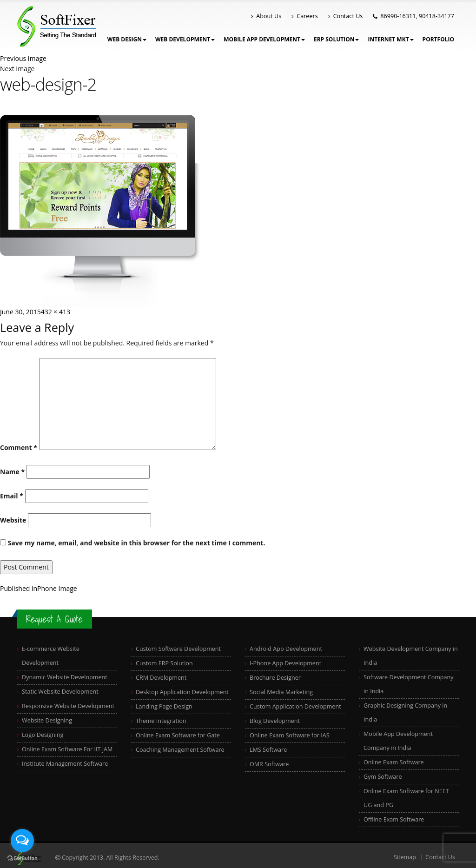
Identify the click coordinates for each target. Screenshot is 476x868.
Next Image (17, 69)
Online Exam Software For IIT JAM (67, 749)
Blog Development (275, 721)
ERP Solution (337, 39)
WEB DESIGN (127, 39)
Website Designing (47, 720)
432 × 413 (56, 312)
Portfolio (438, 39)
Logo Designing (43, 735)
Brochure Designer (275, 678)
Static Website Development (60, 692)
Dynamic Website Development (65, 677)
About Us (266, 16)
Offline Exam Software (394, 819)
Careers (304, 16)
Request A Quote (54, 619)
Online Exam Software (394, 762)
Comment (19, 447)
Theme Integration (161, 721)
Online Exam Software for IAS (290, 735)
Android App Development (286, 649)
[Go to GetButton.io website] (22, 858)
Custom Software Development (178, 649)
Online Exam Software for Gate (178, 735)
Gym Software (383, 777)
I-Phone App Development (285, 663)
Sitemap (405, 857)
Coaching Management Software (180, 750)
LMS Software (268, 750)
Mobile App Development (264, 39)
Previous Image (23, 58)
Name (12, 472)
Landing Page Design (164, 706)
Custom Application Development (295, 706)
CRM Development (161, 678)
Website (13, 520)
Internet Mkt (390, 39)
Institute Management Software (65, 764)
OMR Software (269, 764)
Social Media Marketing (281, 692)
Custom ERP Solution (164, 663)
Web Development (185, 39)
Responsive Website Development (68, 706)
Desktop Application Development (182, 692)
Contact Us (346, 16)
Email (12, 496)
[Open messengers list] (22, 841)
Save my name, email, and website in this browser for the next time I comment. (137, 543)
